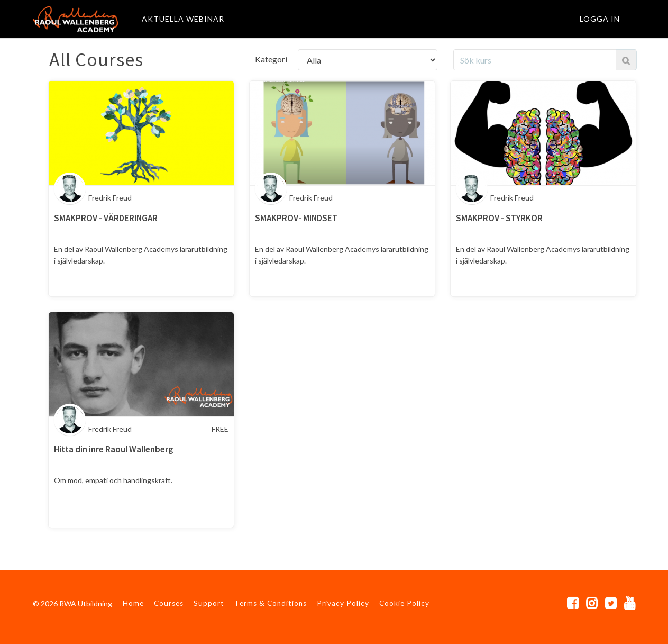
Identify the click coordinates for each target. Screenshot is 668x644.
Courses (169, 603)
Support (209, 603)
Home (133, 603)
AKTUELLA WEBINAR (183, 19)
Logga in (600, 19)
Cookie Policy (404, 603)
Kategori (271, 59)
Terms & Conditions (271, 603)
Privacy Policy (343, 603)
